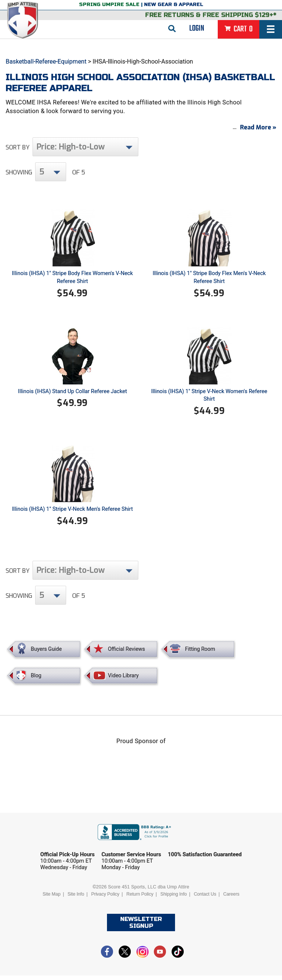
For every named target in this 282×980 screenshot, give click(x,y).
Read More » (258, 132)
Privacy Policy (105, 899)
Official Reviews (126, 653)
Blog (36, 680)
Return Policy (140, 899)
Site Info (76, 899)
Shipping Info (174, 899)
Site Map (52, 899)
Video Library (123, 680)
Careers (232, 899)
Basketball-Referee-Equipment (46, 61)
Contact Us (205, 899)
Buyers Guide (46, 653)
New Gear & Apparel (174, 5)
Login (197, 28)
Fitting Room (200, 653)
